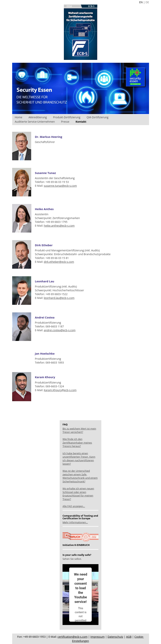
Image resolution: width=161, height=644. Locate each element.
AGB (129, 637)
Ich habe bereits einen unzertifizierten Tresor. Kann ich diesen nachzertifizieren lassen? (79, 459)
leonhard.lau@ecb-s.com (59, 298)
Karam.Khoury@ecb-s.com (60, 390)
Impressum (98, 637)
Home (19, 117)
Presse (65, 122)
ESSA (69, 6)
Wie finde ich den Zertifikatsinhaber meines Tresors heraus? (77, 443)
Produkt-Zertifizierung (67, 117)
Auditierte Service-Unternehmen (35, 122)
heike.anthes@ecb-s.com (59, 226)
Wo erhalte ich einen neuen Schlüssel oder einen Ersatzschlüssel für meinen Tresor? (78, 494)
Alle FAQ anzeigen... (74, 506)
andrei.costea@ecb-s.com (60, 330)
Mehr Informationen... (75, 522)
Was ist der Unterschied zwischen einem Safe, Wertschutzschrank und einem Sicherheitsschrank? (80, 476)
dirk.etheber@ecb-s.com (59, 262)
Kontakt (81, 122)
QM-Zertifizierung (98, 117)
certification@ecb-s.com (73, 637)
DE (147, 2)
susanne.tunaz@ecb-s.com (60, 186)
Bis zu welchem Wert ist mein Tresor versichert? (79, 430)
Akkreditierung (38, 117)
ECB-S (91, 6)
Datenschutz (115, 637)
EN (141, 2)
